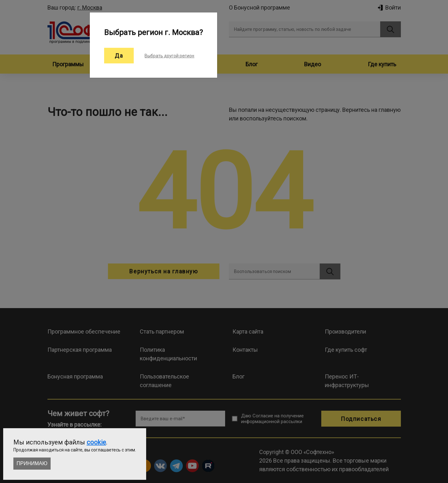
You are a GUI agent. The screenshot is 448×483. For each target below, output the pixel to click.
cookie (96, 442)
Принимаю (32, 463)
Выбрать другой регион (169, 56)
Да (119, 56)
